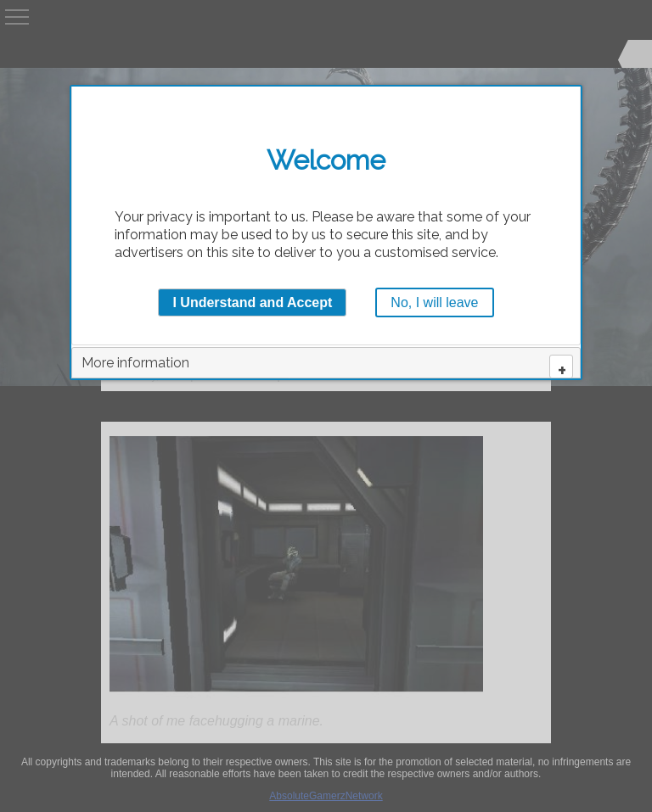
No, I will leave (434, 302)
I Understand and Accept (252, 302)
